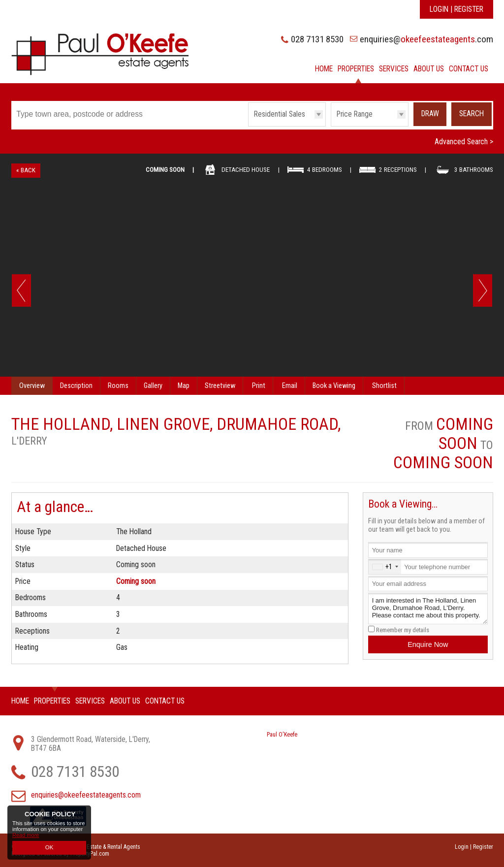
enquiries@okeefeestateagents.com (86, 795)
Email (290, 386)
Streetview (220, 386)
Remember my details (403, 630)
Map (184, 386)
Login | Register (457, 9)
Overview (32, 386)
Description (76, 386)
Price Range (355, 114)
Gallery (153, 386)
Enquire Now (428, 644)
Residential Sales (280, 114)
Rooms (118, 386)
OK (49, 848)
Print (259, 386)
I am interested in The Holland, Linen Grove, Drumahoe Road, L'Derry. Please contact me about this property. (428, 609)
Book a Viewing (334, 386)
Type (248, 126)
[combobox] (385, 566)
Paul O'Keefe (282, 735)
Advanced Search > (464, 142)
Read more (26, 836)
